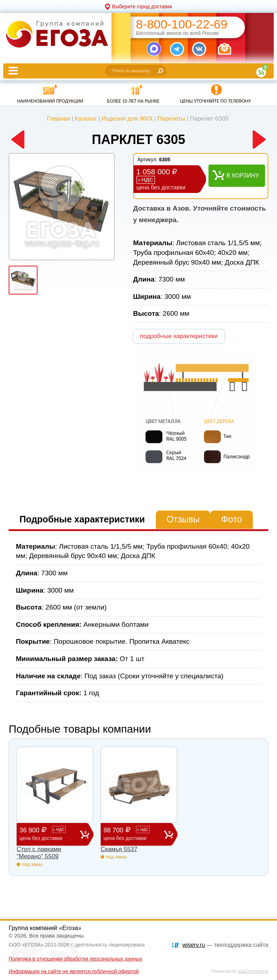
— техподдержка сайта (225, 945)
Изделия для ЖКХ (127, 119)
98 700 (134, 834)
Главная (59, 119)
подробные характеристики (179, 336)
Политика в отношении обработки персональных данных (75, 959)
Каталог (86, 119)
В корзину (243, 176)
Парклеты (171, 119)
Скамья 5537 (119, 849)
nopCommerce (253, 971)
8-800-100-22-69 (182, 24)
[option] (62, 207)
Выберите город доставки (142, 6)
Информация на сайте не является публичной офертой (74, 971)
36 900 (50, 834)
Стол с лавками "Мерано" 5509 (39, 853)
